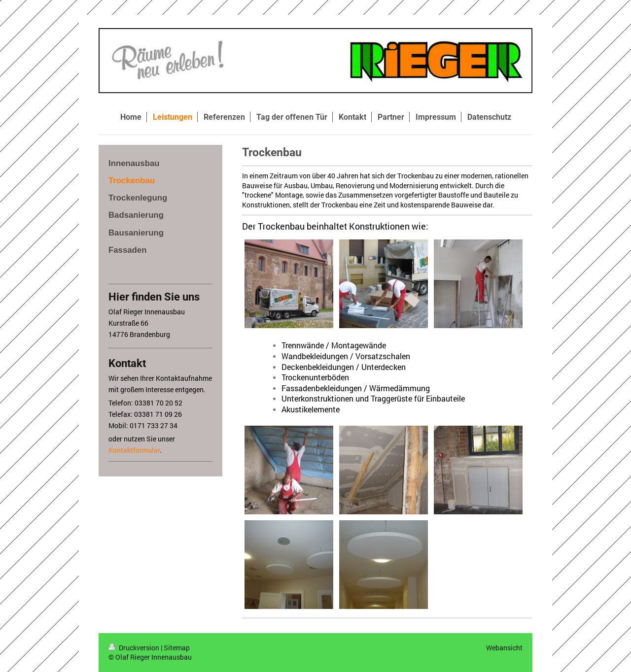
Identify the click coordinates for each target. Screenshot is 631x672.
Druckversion (135, 648)
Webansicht (504, 648)
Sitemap (177, 648)
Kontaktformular (134, 450)
